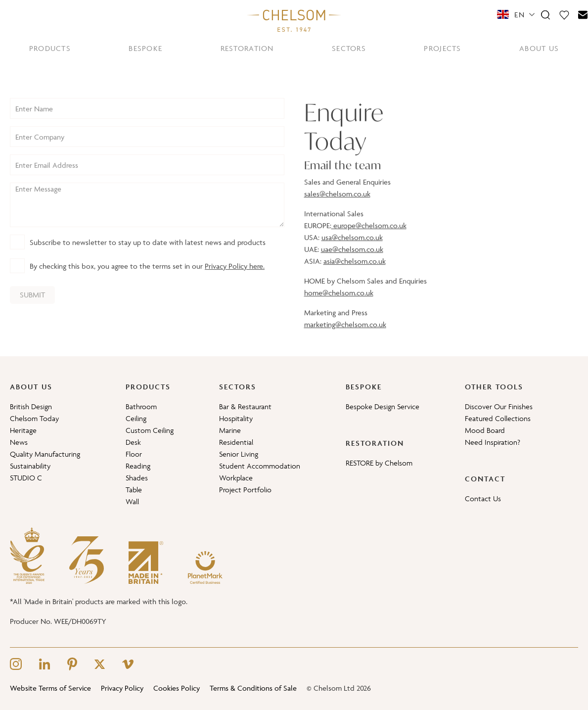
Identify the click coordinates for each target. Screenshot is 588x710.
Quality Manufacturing (45, 454)
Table (134, 490)
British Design (31, 406)
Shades (137, 478)
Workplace (236, 478)
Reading (138, 466)
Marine (230, 430)
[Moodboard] (564, 14)
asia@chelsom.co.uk (355, 269)
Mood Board (485, 430)
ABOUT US (539, 48)
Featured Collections (498, 418)
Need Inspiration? (493, 442)
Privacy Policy (122, 688)
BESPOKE (145, 48)
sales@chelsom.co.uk (337, 202)
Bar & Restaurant (245, 406)
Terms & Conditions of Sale (253, 688)
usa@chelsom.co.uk (352, 245)
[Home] (294, 20)
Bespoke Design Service (383, 406)
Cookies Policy (177, 688)
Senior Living (239, 454)
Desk (133, 442)
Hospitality (236, 418)
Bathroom (141, 406)
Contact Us (483, 498)
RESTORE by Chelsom (379, 463)
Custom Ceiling (150, 430)
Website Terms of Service (50, 688)
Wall (132, 501)
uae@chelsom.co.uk (352, 257)
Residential (236, 442)
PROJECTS (442, 48)
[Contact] (583, 14)
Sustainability (30, 466)
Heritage (23, 430)
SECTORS (349, 48)
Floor (134, 454)
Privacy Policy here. (235, 274)
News (19, 442)
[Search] (545, 14)
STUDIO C (26, 478)
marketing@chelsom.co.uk (345, 332)
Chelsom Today (34, 418)
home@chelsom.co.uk (339, 301)
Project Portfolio (245, 490)
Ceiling (136, 418)
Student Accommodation (260, 466)
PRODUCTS (50, 48)
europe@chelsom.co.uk (369, 233)
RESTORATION (247, 48)
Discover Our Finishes (499, 406)
